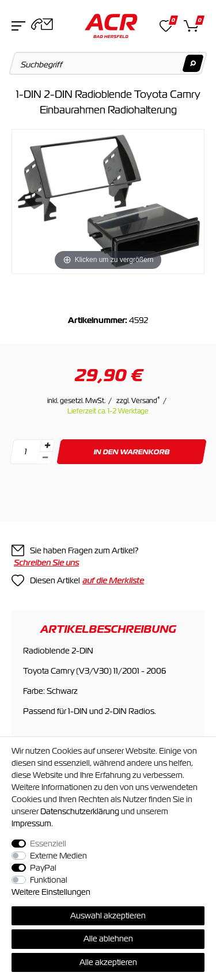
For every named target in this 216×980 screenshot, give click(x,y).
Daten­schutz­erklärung (80, 811)
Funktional (49, 880)
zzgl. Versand (138, 401)
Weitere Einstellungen (51, 892)
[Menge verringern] (45, 458)
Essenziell (48, 844)
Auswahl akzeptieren (108, 916)
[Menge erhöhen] (47, 446)
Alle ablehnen (108, 939)
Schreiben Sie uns (46, 563)
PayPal (43, 868)
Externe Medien (58, 856)
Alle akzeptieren (108, 962)
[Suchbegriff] (108, 63)
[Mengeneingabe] (25, 452)
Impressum (31, 823)
